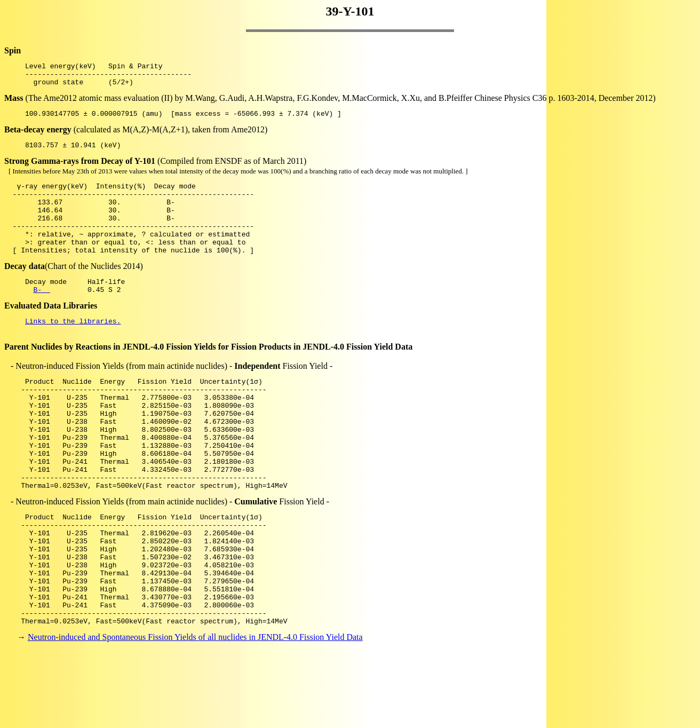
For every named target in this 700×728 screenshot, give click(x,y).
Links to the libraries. (73, 348)
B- (42, 315)
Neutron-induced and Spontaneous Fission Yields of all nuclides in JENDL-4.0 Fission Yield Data (195, 709)
